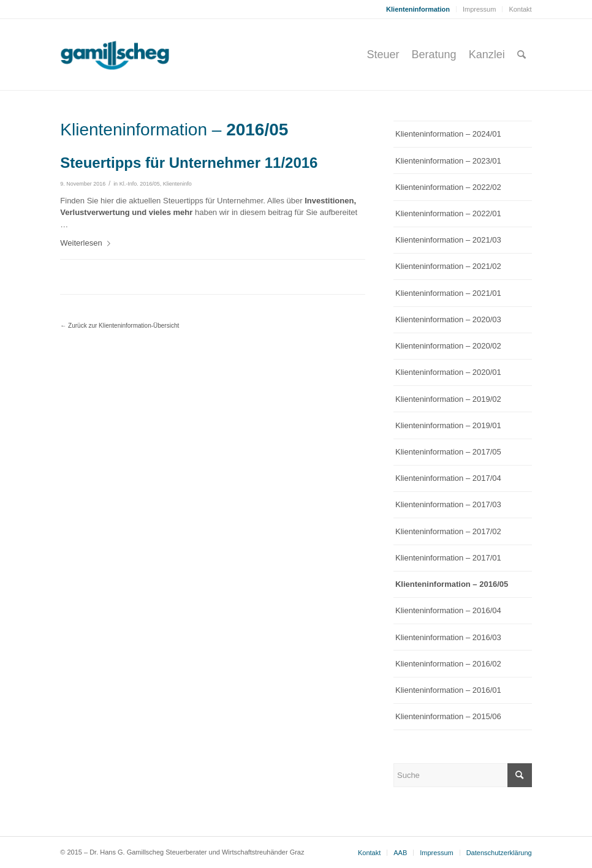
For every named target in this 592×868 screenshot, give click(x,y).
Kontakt (520, 9)
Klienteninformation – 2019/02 (448, 399)
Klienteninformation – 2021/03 (448, 240)
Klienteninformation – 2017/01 (448, 558)
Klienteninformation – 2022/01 (448, 213)
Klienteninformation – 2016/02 (448, 664)
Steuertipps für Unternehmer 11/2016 (189, 163)
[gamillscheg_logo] (138, 55)
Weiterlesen (87, 243)
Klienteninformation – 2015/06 (448, 716)
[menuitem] (418, 9)
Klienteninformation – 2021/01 (448, 293)
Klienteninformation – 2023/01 (448, 161)
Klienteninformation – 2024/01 (448, 134)
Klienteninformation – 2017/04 (448, 478)
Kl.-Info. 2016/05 (140, 184)
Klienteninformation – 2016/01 (448, 690)
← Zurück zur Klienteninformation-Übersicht (120, 326)
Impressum (479, 9)
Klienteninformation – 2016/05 (452, 584)
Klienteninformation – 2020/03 (448, 319)
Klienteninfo (177, 184)
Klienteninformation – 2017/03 (448, 504)
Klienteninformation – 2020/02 (448, 346)
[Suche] (522, 55)
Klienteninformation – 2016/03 (448, 637)
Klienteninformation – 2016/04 (448, 610)
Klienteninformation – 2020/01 (448, 372)
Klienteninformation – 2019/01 (448, 425)
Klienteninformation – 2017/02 (448, 531)
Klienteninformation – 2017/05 (448, 452)
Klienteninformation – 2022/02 (448, 187)
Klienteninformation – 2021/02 (448, 266)
